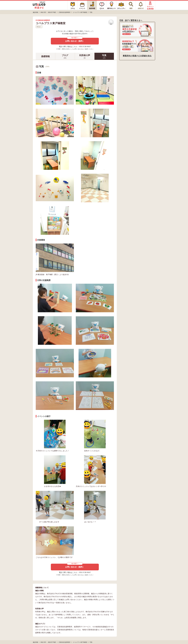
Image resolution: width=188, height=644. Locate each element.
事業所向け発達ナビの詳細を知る (137, 56)
